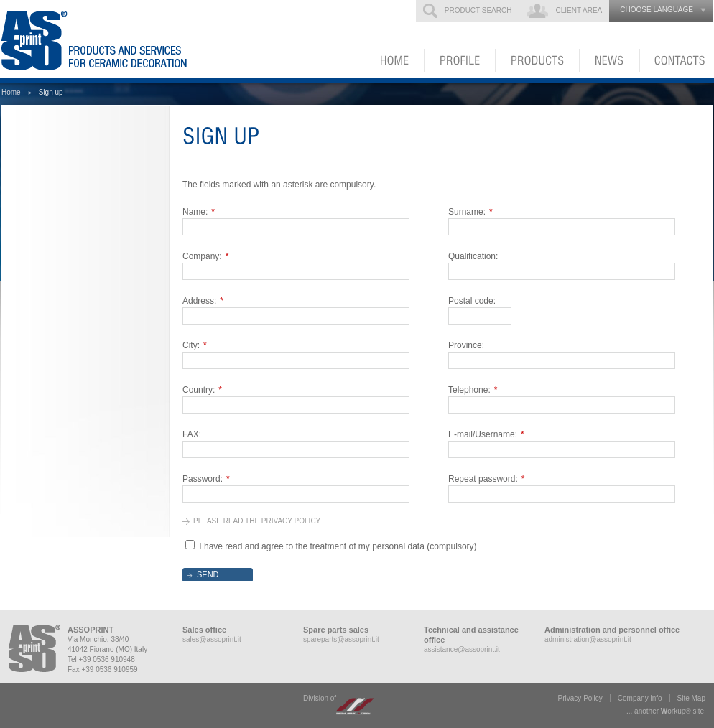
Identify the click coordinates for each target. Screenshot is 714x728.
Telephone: (473, 390)
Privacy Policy (580, 698)
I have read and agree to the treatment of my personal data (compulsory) (338, 546)
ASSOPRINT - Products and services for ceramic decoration (116, 39)
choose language (657, 10)
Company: (205, 256)
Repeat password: (486, 479)
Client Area (579, 10)
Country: (202, 390)
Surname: (470, 212)
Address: (203, 301)
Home (11, 92)
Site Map (691, 698)
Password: (206, 479)
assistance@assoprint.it (462, 649)
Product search (478, 10)
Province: (466, 345)
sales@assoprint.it (212, 639)
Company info (640, 698)
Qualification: (473, 256)
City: (195, 345)
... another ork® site (665, 711)
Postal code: (472, 301)
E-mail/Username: (486, 434)
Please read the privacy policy (257, 521)
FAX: (192, 434)
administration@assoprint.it (588, 639)
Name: (199, 212)
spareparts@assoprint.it (341, 639)
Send (208, 574)
